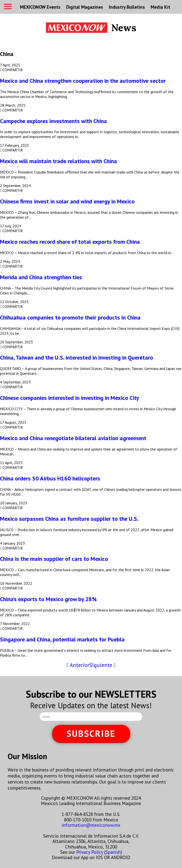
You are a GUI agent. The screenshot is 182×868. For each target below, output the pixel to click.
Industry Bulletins (127, 7)
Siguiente (102, 665)
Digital (85, 7)
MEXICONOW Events (40, 7)
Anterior (78, 665)
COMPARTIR (11, 70)
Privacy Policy (90, 852)
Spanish (113, 852)
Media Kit (160, 7)
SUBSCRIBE (91, 733)
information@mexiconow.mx (91, 825)
